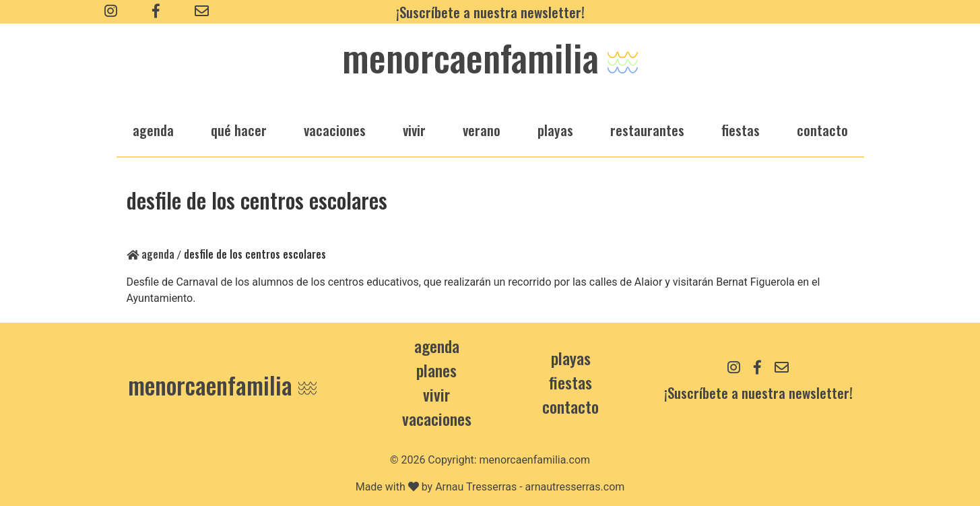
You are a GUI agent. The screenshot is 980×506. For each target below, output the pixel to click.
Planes (436, 370)
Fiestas (570, 382)
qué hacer (239, 130)
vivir (414, 130)
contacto (570, 406)
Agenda (151, 254)
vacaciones (335, 130)
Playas (571, 358)
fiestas (741, 130)
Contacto (822, 130)
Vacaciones (437, 418)
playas (555, 130)
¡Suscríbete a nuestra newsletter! (490, 12)
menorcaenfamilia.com (535, 460)
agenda (153, 130)
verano (482, 130)
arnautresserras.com (575, 487)
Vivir (436, 394)
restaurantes (647, 130)
